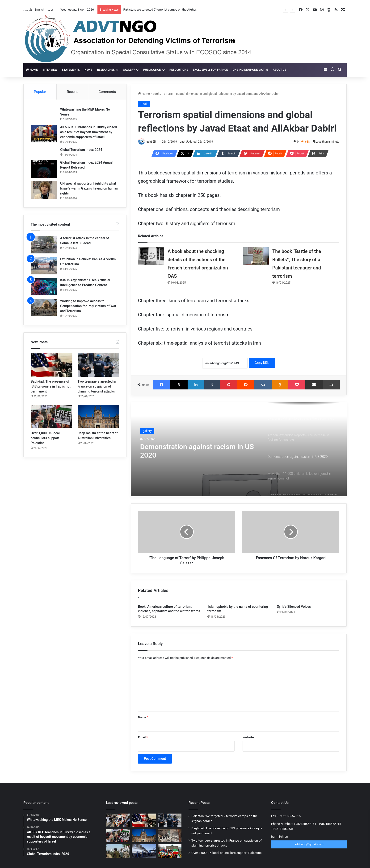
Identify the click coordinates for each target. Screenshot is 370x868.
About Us (280, 70)
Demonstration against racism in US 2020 (197, 451)
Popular (40, 92)
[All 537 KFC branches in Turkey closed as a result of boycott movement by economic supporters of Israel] (44, 134)
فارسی (28, 10)
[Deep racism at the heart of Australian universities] (98, 416)
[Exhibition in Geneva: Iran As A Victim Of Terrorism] (44, 266)
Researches (106, 70)
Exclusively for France (210, 70)
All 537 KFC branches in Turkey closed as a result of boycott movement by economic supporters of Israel (88, 132)
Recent (72, 92)
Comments (107, 92)
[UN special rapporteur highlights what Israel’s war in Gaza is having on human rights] (44, 190)
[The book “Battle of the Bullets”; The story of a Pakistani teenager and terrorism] (256, 256)
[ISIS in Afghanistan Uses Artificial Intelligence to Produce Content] (44, 287)
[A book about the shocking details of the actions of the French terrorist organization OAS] (151, 256)
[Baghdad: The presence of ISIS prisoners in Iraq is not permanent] (51, 365)
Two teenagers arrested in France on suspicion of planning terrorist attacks (97, 386)
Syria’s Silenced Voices (294, 607)
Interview (50, 70)
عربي (51, 10)
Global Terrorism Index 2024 (81, 150)
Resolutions (179, 70)
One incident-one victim (250, 70)
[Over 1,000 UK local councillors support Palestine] (51, 416)
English (40, 10)
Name (143, 717)
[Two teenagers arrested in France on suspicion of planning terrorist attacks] (98, 365)
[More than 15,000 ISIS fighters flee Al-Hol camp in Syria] (144, 851)
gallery (129, 70)
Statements (71, 70)
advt (149, 142)
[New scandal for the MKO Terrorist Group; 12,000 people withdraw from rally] (170, 851)
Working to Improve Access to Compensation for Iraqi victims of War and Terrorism (88, 306)
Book (156, 94)
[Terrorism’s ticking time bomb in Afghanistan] (118, 851)
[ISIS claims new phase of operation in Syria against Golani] (170, 836)
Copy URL (262, 363)
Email (143, 737)
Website (248, 737)
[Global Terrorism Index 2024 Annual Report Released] (44, 169)
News (88, 70)
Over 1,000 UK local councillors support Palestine (45, 438)
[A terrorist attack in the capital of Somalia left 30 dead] (44, 245)
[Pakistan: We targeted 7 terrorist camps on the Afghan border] (118, 820)
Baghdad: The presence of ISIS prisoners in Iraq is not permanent (51, 386)
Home (32, 70)
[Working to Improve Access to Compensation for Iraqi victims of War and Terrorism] (44, 308)
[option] (239, 449)
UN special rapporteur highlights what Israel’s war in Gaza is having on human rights (89, 188)
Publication (152, 70)
